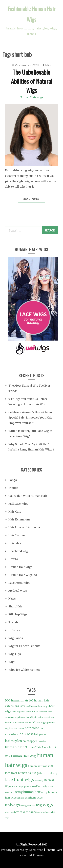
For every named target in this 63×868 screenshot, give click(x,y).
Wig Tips (15, 654)
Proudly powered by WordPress (22, 850)
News (12, 599)
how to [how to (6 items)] (42, 741)
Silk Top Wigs (18, 614)
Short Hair (15, 606)
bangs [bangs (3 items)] (46, 706)
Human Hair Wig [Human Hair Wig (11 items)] (23, 756)
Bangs (13, 480)
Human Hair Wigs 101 (23, 575)
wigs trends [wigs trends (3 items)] (10, 812)
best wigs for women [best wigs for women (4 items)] (23, 712)
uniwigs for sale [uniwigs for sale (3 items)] (28, 806)
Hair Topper (17, 535)
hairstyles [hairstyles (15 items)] (13, 741)
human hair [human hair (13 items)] (15, 747)
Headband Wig (18, 551)
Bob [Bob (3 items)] (36, 712)
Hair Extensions (19, 519)
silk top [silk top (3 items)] (21, 798)
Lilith (47, 65)
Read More (32, 199)
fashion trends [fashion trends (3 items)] (24, 723)
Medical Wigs (18, 591)
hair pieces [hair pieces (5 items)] (40, 735)
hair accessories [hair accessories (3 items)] (17, 728)
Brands (13, 488)
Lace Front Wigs (19, 583)
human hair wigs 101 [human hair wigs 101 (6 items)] (40, 766)
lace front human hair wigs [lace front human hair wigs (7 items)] (22, 773)
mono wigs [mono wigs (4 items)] (18, 786)
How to (13, 559)
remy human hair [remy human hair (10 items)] (28, 792)
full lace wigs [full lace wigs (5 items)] (39, 723)
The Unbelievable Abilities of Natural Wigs (32, 81)
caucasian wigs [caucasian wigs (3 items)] (45, 712)
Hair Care (15, 512)
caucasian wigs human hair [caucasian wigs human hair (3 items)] (17, 717)
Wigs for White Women (24, 670)
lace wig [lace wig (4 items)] (39, 780)
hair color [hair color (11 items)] (32, 728)
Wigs (12, 662)
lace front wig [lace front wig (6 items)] (49, 773)
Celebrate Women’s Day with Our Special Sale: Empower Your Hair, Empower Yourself (31, 418)
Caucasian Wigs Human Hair (28, 496)
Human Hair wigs (32, 97)
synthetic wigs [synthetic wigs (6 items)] (34, 798)
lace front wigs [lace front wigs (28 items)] (19, 780)
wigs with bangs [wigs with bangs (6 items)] (27, 812)
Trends (13, 622)
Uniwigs (14, 630)
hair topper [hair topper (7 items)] (30, 741)
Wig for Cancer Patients (24, 646)
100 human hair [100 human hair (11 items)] (17, 700)
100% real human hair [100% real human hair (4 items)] (31, 706)
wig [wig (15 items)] (39, 805)
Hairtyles (15, 543)
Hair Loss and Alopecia (24, 527)
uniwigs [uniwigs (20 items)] (12, 805)
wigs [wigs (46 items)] (48, 805)
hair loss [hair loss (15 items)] (26, 734)
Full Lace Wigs (18, 504)
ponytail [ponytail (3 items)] (28, 787)
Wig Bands (16, 638)
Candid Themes (33, 855)
